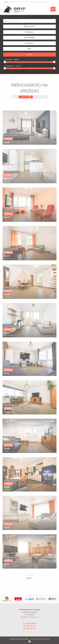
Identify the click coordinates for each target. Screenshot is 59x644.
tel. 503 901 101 (30, 629)
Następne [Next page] (29, 578)
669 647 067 (37, 2)
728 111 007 (21, 2)
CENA (15, 97)
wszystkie (44, 97)
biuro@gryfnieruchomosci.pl (29, 617)
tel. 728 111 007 (30, 626)
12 (31, 97)
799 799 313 (29, 2)
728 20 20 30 (13, 2)
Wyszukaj (30, 54)
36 (38, 97)
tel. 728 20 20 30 (30, 624)
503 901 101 (45, 2)
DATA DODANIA (24, 97)
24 (35, 97)
